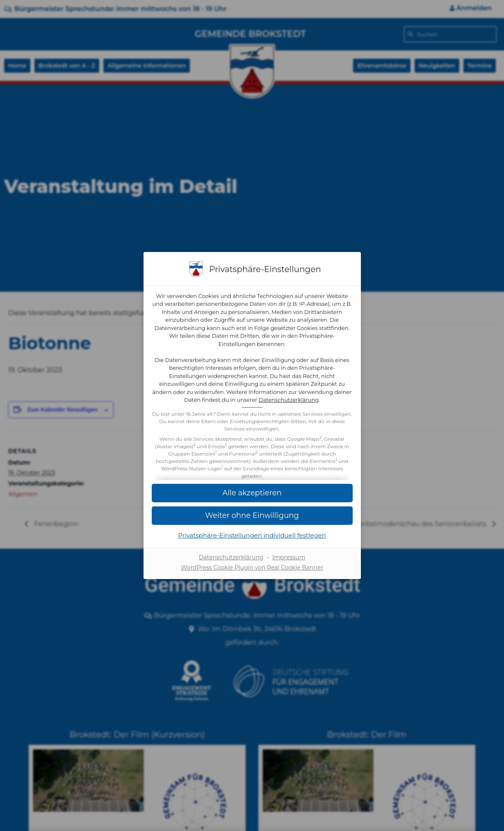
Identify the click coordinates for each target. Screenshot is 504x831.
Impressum (289, 557)
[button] (252, 516)
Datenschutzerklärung (289, 400)
